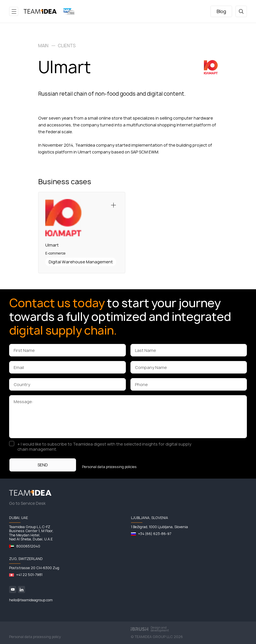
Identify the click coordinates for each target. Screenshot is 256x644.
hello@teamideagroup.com (31, 600)
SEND (43, 465)
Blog (221, 11)
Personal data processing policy (35, 637)
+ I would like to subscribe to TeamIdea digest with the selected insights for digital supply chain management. (104, 447)
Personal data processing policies (109, 467)
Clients (67, 46)
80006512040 (28, 546)
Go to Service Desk (27, 503)
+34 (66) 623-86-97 (155, 534)
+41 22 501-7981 (29, 575)
